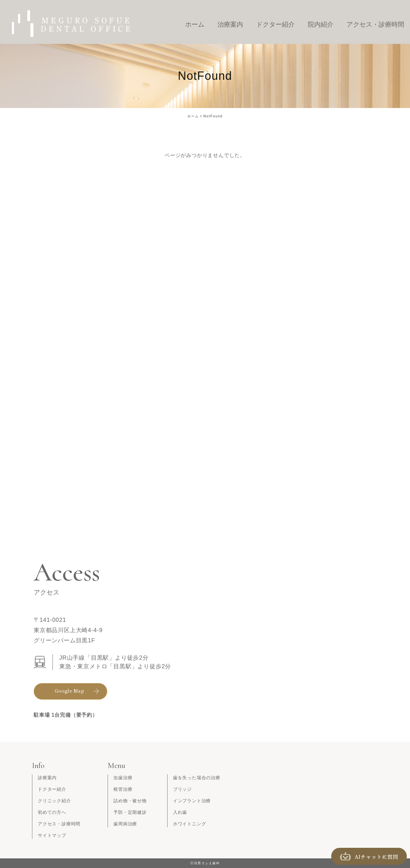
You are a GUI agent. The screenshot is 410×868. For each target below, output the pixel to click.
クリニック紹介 (54, 801)
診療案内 (47, 778)
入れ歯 (180, 812)
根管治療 (123, 789)
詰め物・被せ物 (130, 801)
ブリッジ (182, 789)
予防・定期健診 (130, 812)
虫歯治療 (123, 778)
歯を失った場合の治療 (197, 778)
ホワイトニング (190, 824)
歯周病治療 (125, 824)
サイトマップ (52, 835)
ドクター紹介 (52, 789)
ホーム (193, 116)
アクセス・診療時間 (59, 824)
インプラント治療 (192, 801)
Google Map (70, 691)
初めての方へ (52, 812)
